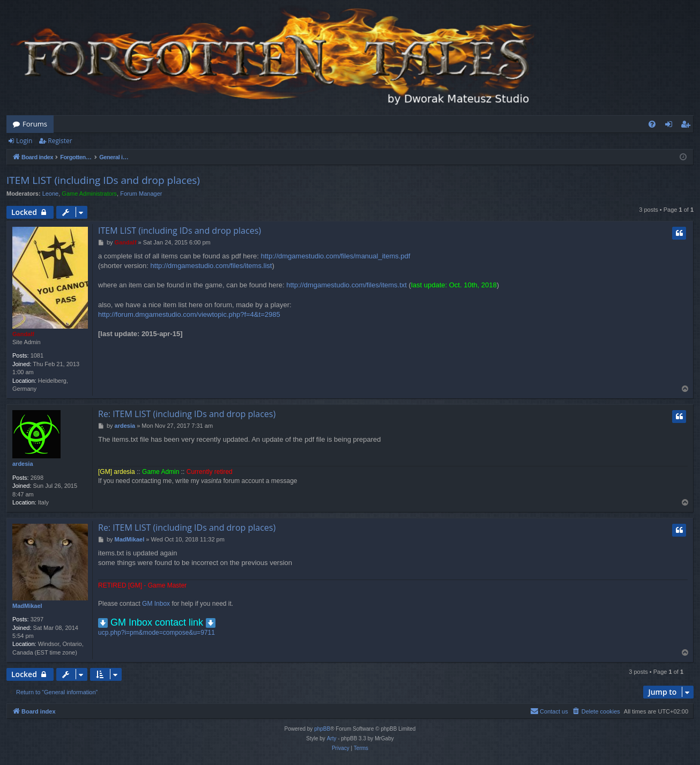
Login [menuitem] (671, 126)
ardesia (23, 464)
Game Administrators (89, 194)
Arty (332, 738)
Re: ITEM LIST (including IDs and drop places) (187, 414)
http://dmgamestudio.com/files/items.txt (347, 285)
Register (60, 141)
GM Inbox (156, 604)
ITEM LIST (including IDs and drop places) (103, 180)
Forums (35, 124)
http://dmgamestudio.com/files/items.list (211, 266)
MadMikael (27, 606)
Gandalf (23, 334)
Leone (51, 194)
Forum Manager (141, 194)
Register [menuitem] (688, 126)
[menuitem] (652, 124)
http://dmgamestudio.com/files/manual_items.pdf (336, 256)
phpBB (322, 729)
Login (24, 141)
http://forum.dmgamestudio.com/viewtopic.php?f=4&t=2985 (189, 314)
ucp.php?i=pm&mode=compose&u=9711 (157, 633)
